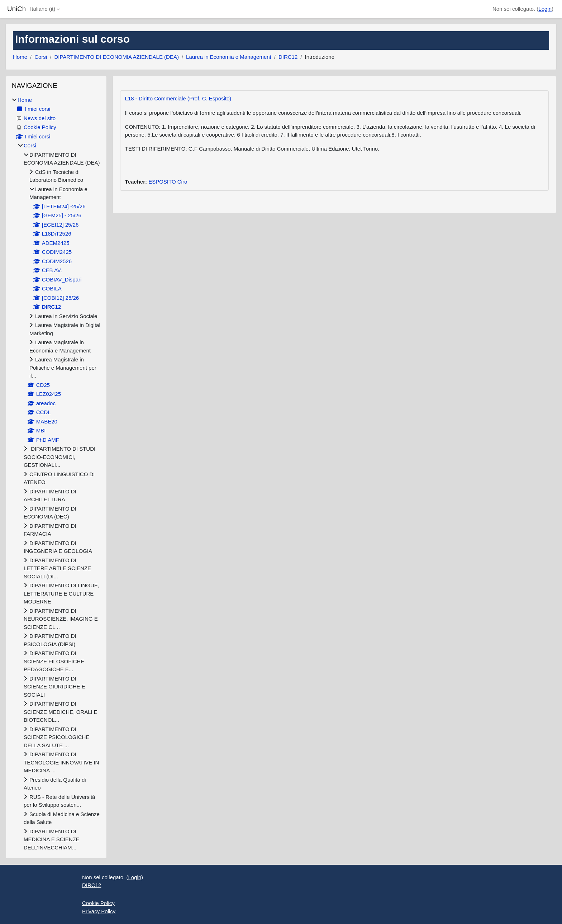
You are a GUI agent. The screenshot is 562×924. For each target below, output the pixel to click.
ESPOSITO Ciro (168, 182)
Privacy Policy (99, 911)
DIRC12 (288, 57)
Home (20, 57)
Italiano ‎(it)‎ (43, 9)
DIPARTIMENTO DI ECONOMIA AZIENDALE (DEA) (116, 57)
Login (545, 9)
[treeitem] (56, 474)
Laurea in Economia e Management (229, 57)
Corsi (41, 57)
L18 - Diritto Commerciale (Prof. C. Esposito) (178, 98)
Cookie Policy (98, 903)
